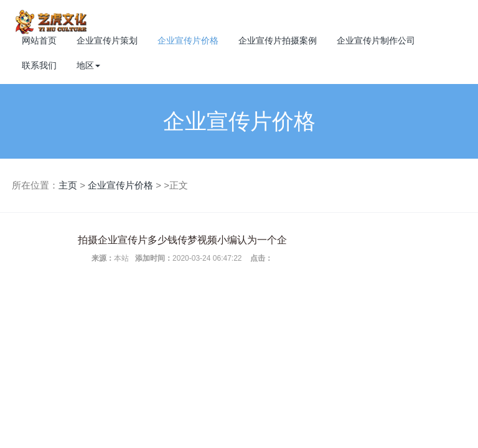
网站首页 (39, 40)
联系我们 (39, 65)
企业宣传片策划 (107, 40)
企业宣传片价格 (188, 40)
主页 (68, 185)
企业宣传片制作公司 (376, 40)
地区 (88, 65)
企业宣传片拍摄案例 (278, 40)
